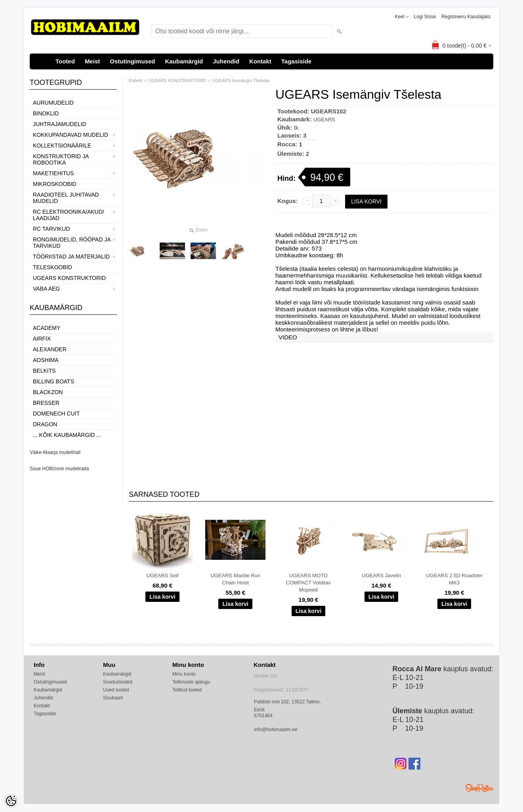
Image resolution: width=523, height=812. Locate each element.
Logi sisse (425, 17)
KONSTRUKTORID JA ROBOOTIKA (61, 159)
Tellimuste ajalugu (191, 682)
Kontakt (260, 61)
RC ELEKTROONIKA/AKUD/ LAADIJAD (69, 215)
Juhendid (226, 61)
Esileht (135, 80)
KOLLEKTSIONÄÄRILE (62, 146)
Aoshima (46, 360)
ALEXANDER (50, 349)
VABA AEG (46, 289)
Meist (92, 61)
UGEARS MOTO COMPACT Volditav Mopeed (308, 583)
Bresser (46, 403)
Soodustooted (118, 682)
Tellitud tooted (187, 690)
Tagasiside (296, 61)
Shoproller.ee (479, 788)
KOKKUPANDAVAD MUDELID (71, 135)
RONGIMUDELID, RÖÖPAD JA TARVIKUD (72, 243)
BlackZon (48, 392)
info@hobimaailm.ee (276, 730)
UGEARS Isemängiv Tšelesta (241, 80)
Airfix (42, 339)
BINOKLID (46, 113)
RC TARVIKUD (51, 229)
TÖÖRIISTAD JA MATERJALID (71, 257)
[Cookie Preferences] (11, 801)
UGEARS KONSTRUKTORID (69, 278)
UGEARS (324, 120)
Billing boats (53, 381)
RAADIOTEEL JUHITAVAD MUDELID (66, 198)
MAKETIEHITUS (53, 173)
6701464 (263, 716)
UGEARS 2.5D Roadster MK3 (454, 579)
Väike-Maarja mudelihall (55, 452)
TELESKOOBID (52, 267)
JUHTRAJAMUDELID (60, 124)
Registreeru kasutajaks (466, 17)
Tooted (65, 61)
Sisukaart (113, 698)
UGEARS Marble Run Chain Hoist (235, 579)
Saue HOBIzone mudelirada (59, 469)
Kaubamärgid (184, 61)
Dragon (45, 424)
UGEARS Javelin (381, 575)
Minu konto (184, 674)
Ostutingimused (132, 61)
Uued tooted (116, 690)
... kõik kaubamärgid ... (67, 435)
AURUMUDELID (53, 103)
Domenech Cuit (56, 414)
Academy (47, 328)
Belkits (44, 371)
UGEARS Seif (163, 575)
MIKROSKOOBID (55, 184)
